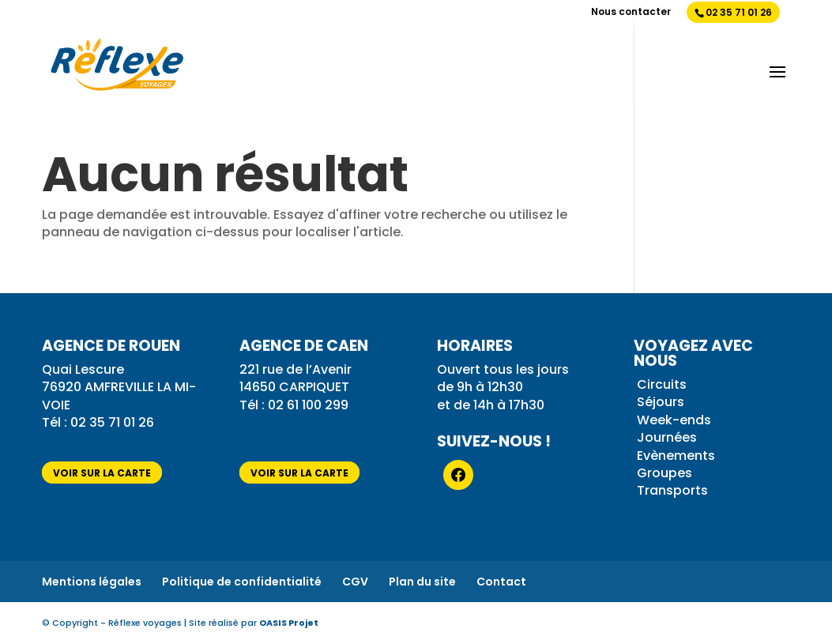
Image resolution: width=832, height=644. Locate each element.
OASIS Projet (289, 623)
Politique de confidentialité (242, 582)
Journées (667, 437)
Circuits (662, 384)
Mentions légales (92, 582)
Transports (672, 490)
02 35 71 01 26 (739, 12)
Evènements (676, 456)
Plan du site (422, 582)
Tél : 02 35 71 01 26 (100, 422)
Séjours (661, 402)
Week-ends (674, 420)
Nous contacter (631, 13)
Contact (501, 582)
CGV (355, 582)
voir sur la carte (102, 473)
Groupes (664, 473)
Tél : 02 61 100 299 (294, 405)
